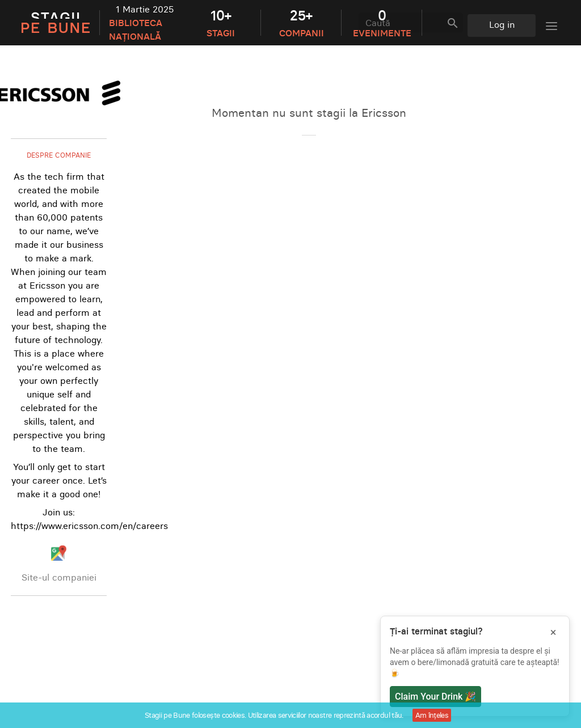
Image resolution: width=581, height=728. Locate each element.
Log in (502, 24)
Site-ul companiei (59, 577)
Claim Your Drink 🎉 (435, 697)
